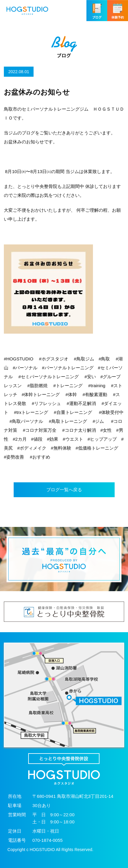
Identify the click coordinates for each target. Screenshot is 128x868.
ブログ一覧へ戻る (64, 490)
